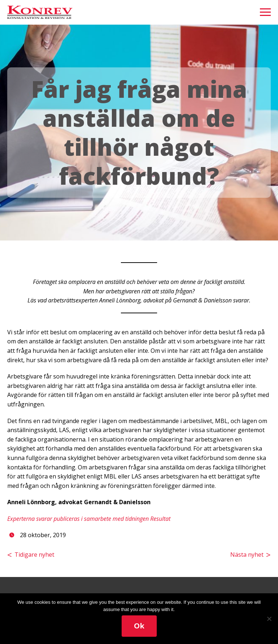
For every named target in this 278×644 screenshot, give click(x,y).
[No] (269, 619)
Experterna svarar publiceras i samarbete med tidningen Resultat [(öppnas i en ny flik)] (89, 519)
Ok (139, 626)
